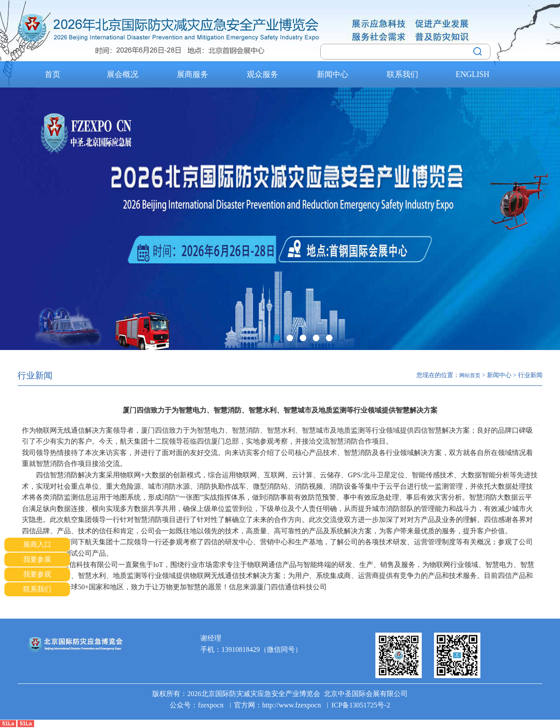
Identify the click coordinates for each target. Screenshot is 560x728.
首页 (52, 74)
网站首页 (470, 375)
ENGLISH (473, 74)
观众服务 (262, 74)
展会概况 (122, 74)
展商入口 (37, 544)
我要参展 (37, 559)
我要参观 (37, 574)
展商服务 (192, 74)
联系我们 (402, 74)
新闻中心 (332, 74)
